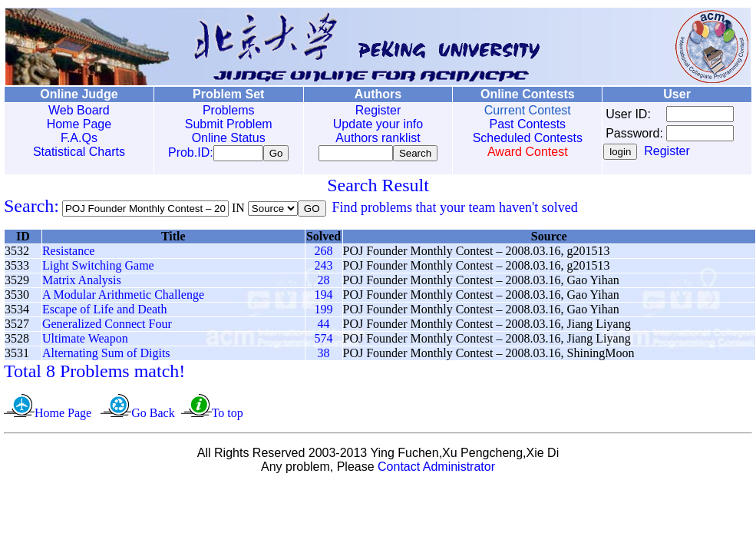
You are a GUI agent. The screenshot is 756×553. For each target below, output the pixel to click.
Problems (225, 110)
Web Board (78, 110)
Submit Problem (224, 124)
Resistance (68, 254)
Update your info (371, 124)
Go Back (153, 416)
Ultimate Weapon (85, 341)
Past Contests (518, 124)
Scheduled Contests (518, 138)
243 (324, 268)
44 (324, 327)
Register (371, 110)
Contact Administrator (436, 470)
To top (228, 416)
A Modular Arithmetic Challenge (123, 298)
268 (324, 254)
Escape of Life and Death (105, 312)
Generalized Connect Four (107, 327)
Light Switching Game (98, 268)
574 (324, 341)
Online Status (224, 138)
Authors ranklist (371, 138)
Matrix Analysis (82, 283)
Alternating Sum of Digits (106, 356)
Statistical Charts (78, 152)
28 (324, 283)
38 (324, 356)
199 (324, 312)
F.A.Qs (78, 138)
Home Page (78, 124)
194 (324, 298)
